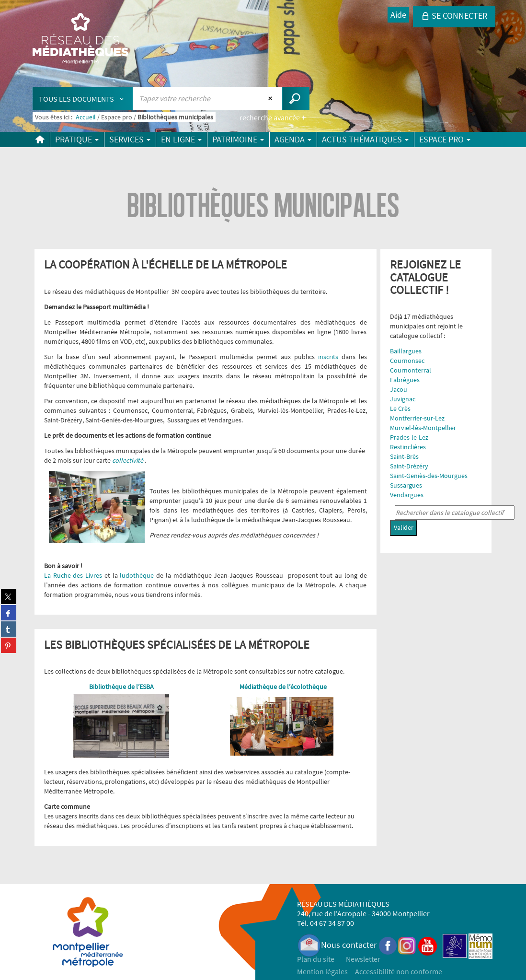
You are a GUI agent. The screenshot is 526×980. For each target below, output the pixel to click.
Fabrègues (405, 380)
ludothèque (138, 575)
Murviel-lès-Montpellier (423, 428)
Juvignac (403, 399)
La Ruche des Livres (73, 575)
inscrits (328, 357)
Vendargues (407, 495)
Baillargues (406, 351)
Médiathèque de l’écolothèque (283, 687)
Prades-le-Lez (409, 437)
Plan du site (316, 959)
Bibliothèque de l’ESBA (121, 687)
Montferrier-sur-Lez (417, 418)
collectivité (128, 460)
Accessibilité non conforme (399, 971)
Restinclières (408, 447)
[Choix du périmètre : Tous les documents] (83, 99)
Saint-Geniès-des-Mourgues (429, 476)
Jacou (399, 389)
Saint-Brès (404, 456)
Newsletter (363, 959)
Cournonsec (407, 361)
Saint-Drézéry (409, 466)
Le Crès (400, 408)
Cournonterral (411, 370)
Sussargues (406, 485)
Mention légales (322, 971)
